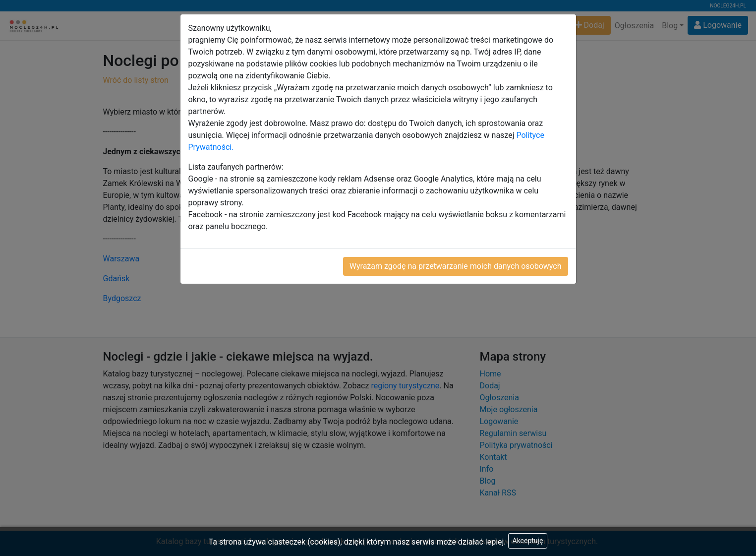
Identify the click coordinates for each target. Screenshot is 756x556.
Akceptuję (528, 541)
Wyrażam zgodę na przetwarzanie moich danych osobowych (456, 266)
